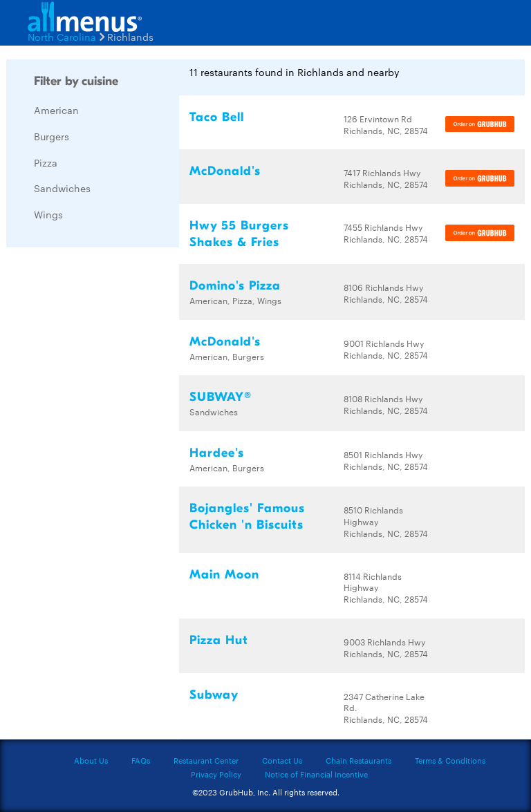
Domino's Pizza (235, 286)
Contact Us (282, 760)
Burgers (52, 136)
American (56, 110)
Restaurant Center (206, 760)
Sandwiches (62, 188)
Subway (214, 695)
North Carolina (62, 37)
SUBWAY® (221, 397)
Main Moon (224, 575)
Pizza (46, 162)
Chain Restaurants (358, 760)
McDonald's (225, 171)
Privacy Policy (216, 774)
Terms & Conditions (450, 760)
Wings (48, 214)
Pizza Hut (219, 640)
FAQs (141, 760)
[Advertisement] (110, 465)
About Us (91, 760)
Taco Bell (217, 117)
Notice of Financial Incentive (316, 774)
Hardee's (217, 453)
